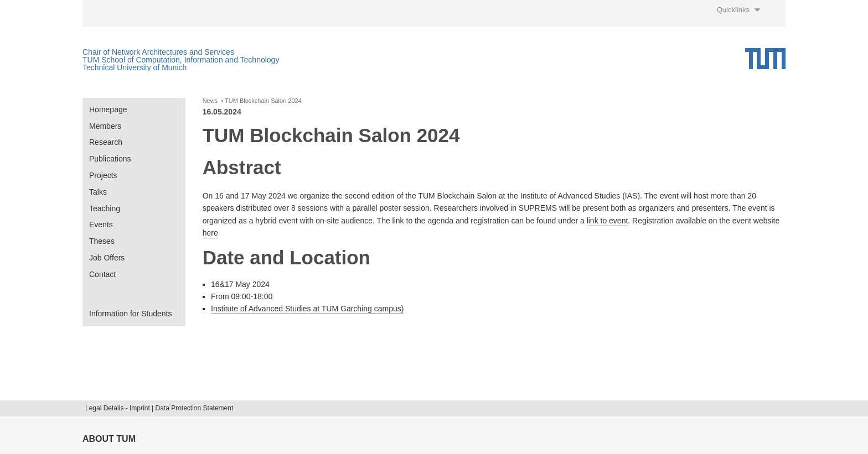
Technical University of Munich (135, 67)
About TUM (109, 439)
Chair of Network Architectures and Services (158, 52)
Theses (102, 241)
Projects (103, 175)
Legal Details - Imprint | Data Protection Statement (159, 408)
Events (101, 225)
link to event (608, 221)
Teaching (105, 208)
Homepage (108, 109)
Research (106, 142)
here (210, 233)
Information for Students (130, 314)
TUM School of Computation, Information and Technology (181, 60)
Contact (102, 274)
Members (105, 126)
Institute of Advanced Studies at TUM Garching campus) (307, 309)
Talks (98, 192)
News (210, 101)
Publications (110, 159)
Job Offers (107, 258)
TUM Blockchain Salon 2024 (263, 101)
